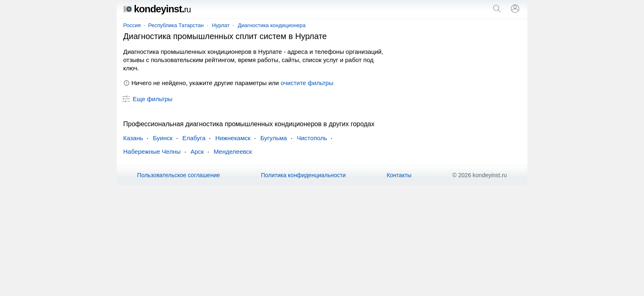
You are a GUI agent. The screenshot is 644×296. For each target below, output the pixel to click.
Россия (132, 25)
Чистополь (312, 138)
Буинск (163, 138)
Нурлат (221, 25)
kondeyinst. (157, 9)
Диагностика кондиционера (272, 25)
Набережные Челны (152, 151)
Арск (197, 151)
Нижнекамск (233, 138)
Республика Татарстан (176, 25)
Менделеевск (233, 151)
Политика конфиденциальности (303, 175)
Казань (133, 138)
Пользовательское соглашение (179, 175)
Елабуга (194, 138)
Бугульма (274, 138)
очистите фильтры (307, 83)
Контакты (399, 175)
